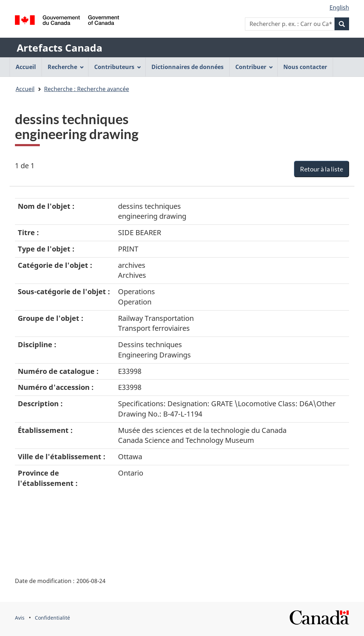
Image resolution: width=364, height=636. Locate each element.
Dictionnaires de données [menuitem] (188, 67)
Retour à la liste (322, 169)
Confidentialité (52, 618)
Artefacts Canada (60, 48)
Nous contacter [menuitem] (305, 67)
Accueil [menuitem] (26, 67)
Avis (20, 618)
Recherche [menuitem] (66, 67)
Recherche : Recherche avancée (87, 89)
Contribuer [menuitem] (254, 67)
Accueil (25, 89)
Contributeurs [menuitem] (118, 67)
